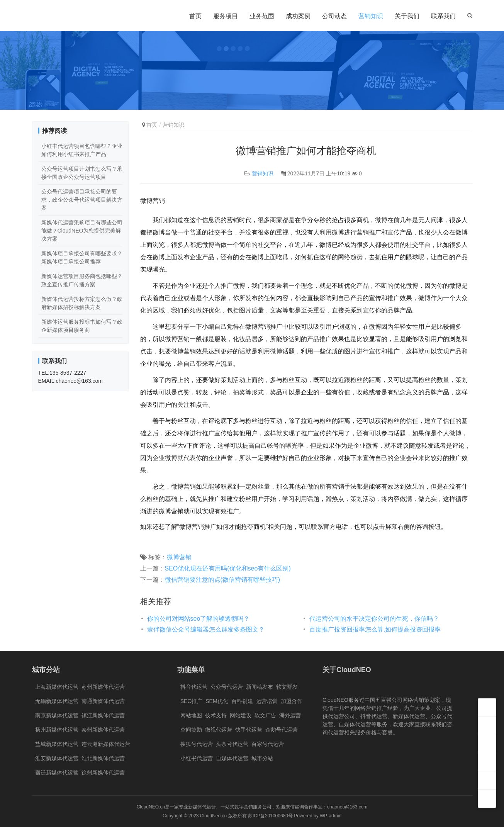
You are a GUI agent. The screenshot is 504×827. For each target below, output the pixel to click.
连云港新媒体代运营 (106, 744)
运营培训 (267, 701)
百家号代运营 (268, 744)
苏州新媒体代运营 (103, 687)
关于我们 (407, 16)
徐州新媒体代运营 (103, 773)
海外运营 (290, 715)
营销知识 (371, 16)
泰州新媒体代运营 (103, 730)
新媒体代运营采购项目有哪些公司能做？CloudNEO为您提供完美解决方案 (82, 231)
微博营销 (179, 557)
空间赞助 (191, 730)
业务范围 (262, 16)
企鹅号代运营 (282, 730)
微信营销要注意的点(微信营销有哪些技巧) (223, 580)
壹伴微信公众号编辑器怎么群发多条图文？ (206, 629)
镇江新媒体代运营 (103, 715)
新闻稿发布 (260, 687)
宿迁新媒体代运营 (57, 773)
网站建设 (241, 715)
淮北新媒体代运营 (103, 758)
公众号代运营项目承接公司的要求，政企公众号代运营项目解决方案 (82, 200)
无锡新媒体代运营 (57, 701)
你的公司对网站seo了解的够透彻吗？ (199, 619)
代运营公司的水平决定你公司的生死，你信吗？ (374, 619)
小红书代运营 (197, 758)
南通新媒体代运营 (103, 701)
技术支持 (216, 715)
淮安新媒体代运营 (57, 758)
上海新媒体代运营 (57, 687)
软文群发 (287, 687)
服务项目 (226, 16)
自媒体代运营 (232, 758)
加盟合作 (292, 701)
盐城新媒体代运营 (57, 744)
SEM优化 (217, 701)
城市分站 (262, 758)
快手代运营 (249, 730)
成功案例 (298, 16)
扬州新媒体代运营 (57, 730)
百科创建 (242, 701)
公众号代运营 (227, 687)
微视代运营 (219, 730)
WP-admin (331, 816)
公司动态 (334, 16)
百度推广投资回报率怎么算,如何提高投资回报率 (375, 629)
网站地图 (191, 715)
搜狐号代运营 (197, 744)
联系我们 (443, 16)
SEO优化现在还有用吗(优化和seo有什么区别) (228, 568)
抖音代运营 (194, 687)
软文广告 (265, 715)
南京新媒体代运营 (57, 715)
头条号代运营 (232, 744)
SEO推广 (192, 701)
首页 (195, 16)
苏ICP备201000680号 (270, 816)
